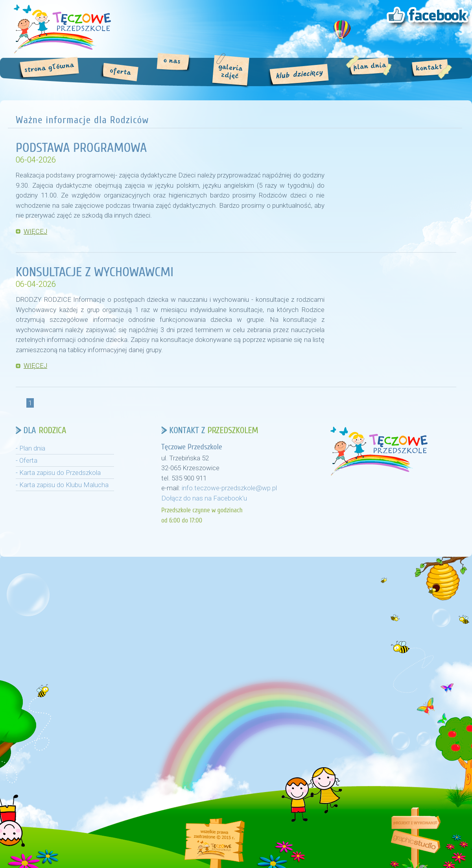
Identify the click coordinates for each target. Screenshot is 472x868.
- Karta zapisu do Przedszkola (58, 473)
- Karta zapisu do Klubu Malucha (62, 485)
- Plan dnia (30, 448)
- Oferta (27, 460)
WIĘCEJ (35, 231)
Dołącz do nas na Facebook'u (204, 498)
